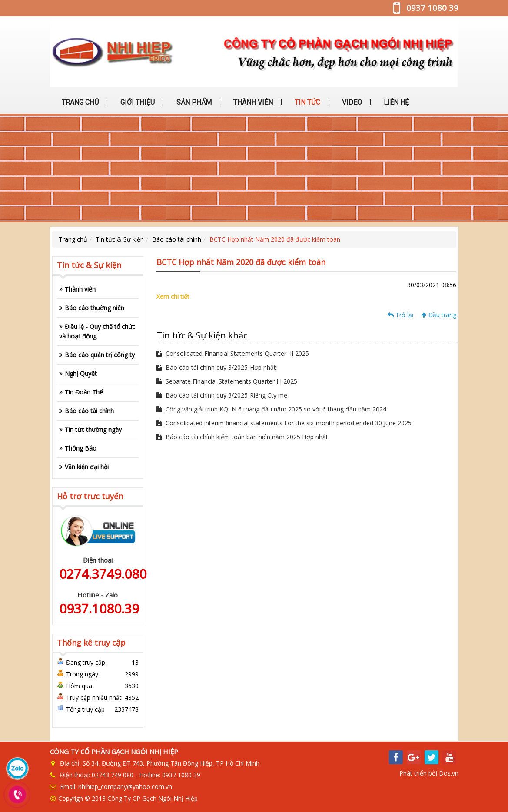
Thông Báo (81, 448)
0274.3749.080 (103, 574)
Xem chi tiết (173, 297)
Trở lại (400, 315)
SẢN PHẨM (193, 102)
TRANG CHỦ (79, 102)
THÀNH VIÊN (252, 102)
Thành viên (80, 289)
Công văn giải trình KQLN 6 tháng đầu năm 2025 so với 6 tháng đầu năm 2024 (271, 409)
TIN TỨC (307, 102)
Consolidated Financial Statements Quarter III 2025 (233, 353)
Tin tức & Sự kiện (120, 239)
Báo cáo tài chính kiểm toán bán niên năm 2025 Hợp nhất (242, 437)
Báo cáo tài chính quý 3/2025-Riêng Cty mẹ (222, 395)
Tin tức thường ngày (93, 429)
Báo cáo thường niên (95, 308)
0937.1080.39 (99, 608)
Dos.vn (449, 773)
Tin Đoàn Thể (84, 392)
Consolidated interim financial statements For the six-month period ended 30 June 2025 (284, 423)
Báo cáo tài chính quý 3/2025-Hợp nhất (216, 367)
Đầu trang (439, 315)
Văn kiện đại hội (87, 467)
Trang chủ (73, 239)
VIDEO (351, 102)
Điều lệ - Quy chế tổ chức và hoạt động (97, 331)
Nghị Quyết (81, 373)
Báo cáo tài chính (177, 239)
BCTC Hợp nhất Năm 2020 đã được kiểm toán (275, 239)
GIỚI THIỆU (137, 102)
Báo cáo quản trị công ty (100, 355)
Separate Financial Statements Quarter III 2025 (227, 381)
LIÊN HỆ (395, 102)
